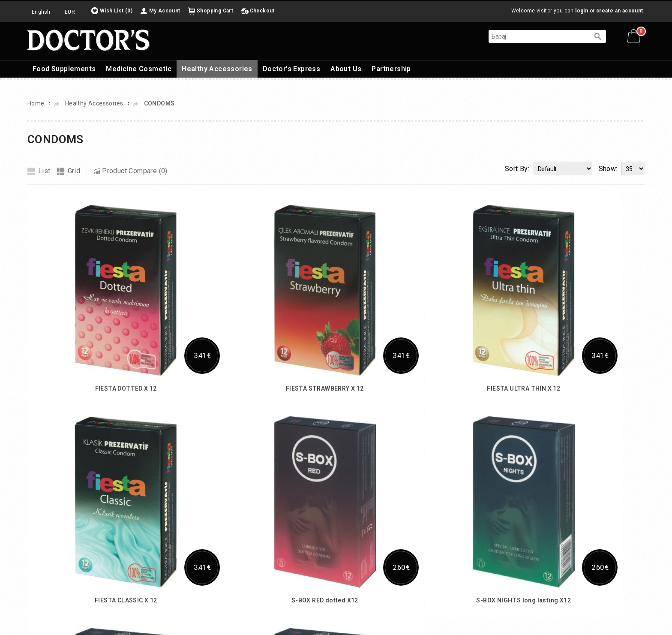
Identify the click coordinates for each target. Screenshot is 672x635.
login (582, 11)
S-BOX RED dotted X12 (325, 600)
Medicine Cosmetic (139, 69)
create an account (620, 11)
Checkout (262, 11)
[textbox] (539, 36)
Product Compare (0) (135, 171)
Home (36, 103)
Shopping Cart (215, 11)
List (44, 171)
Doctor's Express (291, 69)
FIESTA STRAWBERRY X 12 (325, 388)
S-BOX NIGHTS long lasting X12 (523, 600)
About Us (346, 69)
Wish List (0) (116, 11)
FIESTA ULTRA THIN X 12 (523, 388)
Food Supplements (64, 69)
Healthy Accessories (217, 69)
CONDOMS (159, 103)
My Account (165, 11)
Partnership (391, 69)
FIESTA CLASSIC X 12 (126, 600)
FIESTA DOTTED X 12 (126, 388)
